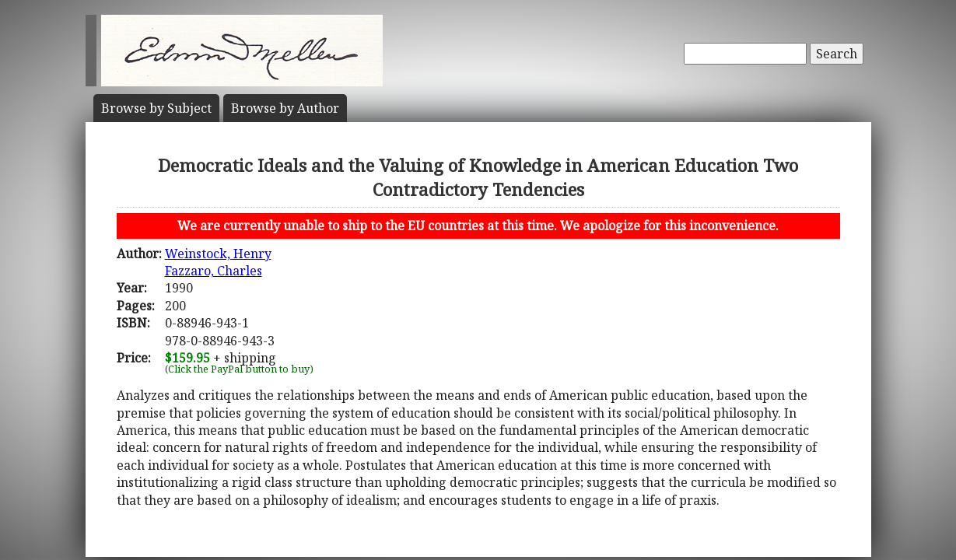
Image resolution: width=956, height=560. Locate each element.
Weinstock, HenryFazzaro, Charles (218, 262)
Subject (156, 108)
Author (285, 108)
